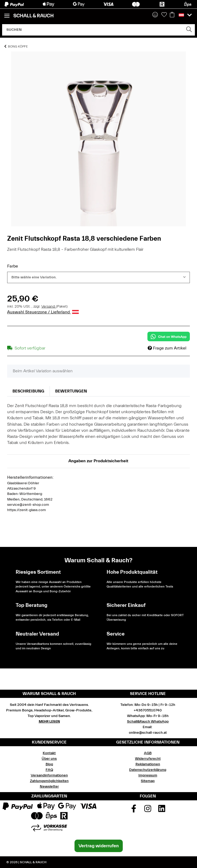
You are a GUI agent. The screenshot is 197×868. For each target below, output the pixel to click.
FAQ (49, 770)
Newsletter (49, 787)
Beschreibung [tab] (28, 391)
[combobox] (98, 277)
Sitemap (148, 781)
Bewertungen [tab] (71, 391)
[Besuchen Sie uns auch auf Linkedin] (162, 810)
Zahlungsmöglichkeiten (49, 781)
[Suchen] (93, 30)
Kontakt (49, 753)
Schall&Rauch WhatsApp (148, 722)
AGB (148, 753)
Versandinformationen (49, 775)
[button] (155, 15)
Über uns (49, 759)
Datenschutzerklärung (148, 770)
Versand (49, 306)
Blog (49, 764)
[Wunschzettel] (164, 15)
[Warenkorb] (172, 15)
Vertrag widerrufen (99, 846)
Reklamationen (148, 764)
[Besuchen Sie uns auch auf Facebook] (134, 810)
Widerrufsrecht (148, 759)
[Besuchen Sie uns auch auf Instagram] (148, 810)
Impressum (148, 775)
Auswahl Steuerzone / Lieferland (43, 312)
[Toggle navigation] (7, 13)
